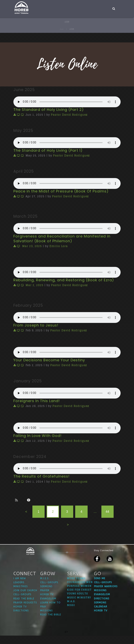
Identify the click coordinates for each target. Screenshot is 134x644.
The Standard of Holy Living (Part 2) (49, 110)
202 (37, 246)
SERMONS (46, 595)
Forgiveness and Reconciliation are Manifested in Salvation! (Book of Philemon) (62, 238)
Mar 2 (30, 285)
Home (62, 29)
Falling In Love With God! (37, 436)
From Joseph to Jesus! (36, 325)
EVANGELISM (48, 607)
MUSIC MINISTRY (79, 606)
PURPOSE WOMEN (79, 594)
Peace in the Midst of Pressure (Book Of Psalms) (61, 191)
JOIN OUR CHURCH (25, 599)
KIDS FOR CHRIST (79, 598)
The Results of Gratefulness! (41, 476)
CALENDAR (101, 615)
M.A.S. (71, 609)
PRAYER (45, 599)
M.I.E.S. (45, 587)
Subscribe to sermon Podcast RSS (17, 500)
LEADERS (19, 591)
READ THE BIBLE (24, 607)
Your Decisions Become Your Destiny (49, 360)
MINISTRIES (21, 595)
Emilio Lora (59, 246)
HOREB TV (20, 615)
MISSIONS (46, 619)
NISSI (71, 613)
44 (107, 512)
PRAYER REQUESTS (25, 611)
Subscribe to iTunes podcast (29, 500)
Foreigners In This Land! (37, 401)
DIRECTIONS (21, 619)
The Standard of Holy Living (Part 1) (48, 150)
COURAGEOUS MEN (80, 590)
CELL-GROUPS (22, 603)
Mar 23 (27, 246)
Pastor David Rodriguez (69, 115)
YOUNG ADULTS (77, 602)
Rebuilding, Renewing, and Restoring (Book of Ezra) (64, 280)
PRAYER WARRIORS (106, 595)
